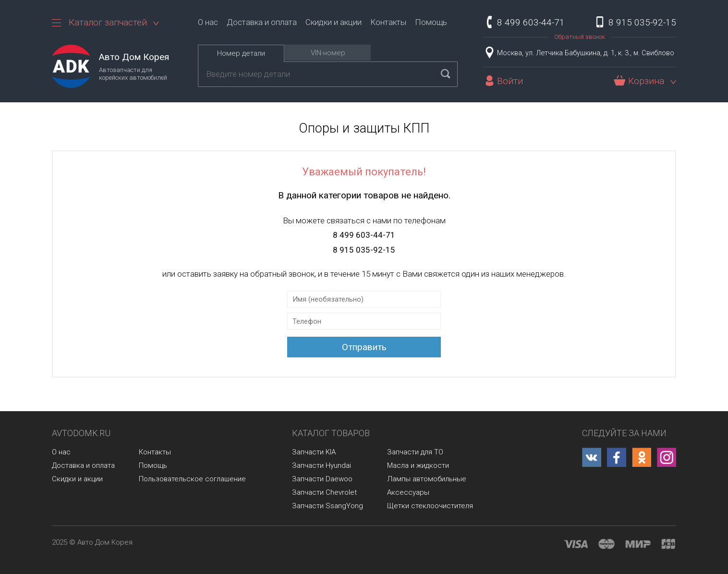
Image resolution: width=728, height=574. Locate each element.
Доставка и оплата (262, 22)
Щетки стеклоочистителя (430, 506)
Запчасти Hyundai (322, 465)
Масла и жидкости (418, 465)
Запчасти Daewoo (322, 479)
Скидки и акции (334, 22)
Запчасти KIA (314, 452)
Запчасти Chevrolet (324, 492)
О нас (208, 22)
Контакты (388, 22)
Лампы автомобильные (427, 479)
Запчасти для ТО (415, 452)
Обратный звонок (580, 37)
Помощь (431, 22)
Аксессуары (408, 492)
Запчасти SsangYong (328, 506)
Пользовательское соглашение (192, 479)
